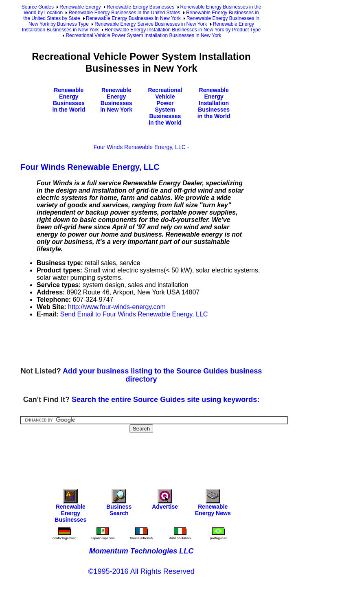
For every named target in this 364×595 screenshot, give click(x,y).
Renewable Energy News (213, 504)
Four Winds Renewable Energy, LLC (140, 147)
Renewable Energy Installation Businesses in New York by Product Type (183, 30)
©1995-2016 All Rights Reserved (141, 571)
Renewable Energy (80, 7)
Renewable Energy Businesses (140, 7)
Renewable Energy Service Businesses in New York (151, 24)
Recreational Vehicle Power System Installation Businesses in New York (143, 35)
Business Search (119, 504)
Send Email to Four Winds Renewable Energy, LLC (134, 314)
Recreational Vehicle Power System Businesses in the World (165, 106)
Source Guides (38, 7)
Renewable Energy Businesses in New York (133, 18)
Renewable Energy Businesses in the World (69, 100)
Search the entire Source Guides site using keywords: (166, 400)
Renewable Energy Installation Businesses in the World (214, 103)
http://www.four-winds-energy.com (117, 307)
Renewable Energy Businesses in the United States (124, 13)
